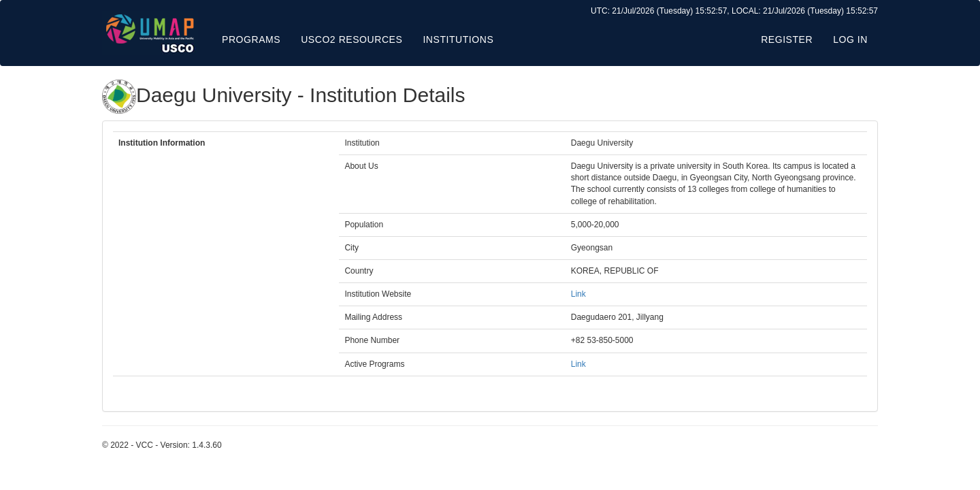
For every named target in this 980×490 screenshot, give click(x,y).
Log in (850, 39)
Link (578, 294)
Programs (251, 39)
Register (787, 39)
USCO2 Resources (352, 39)
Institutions (458, 39)
